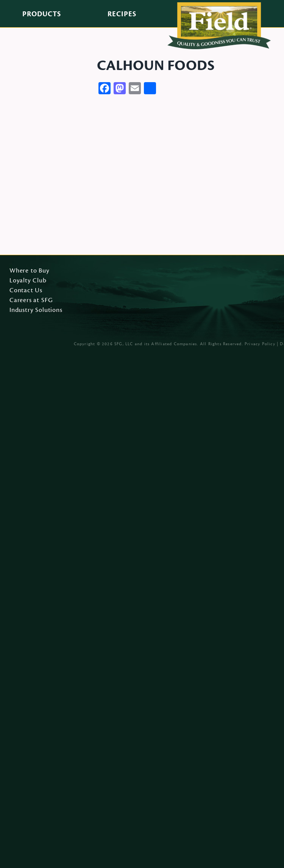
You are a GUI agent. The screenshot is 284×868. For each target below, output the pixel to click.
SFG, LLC (124, 344)
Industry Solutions (36, 310)
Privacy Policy (260, 344)
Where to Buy (30, 271)
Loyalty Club (28, 281)
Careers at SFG (31, 301)
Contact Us (26, 291)
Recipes (122, 14)
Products (42, 14)
